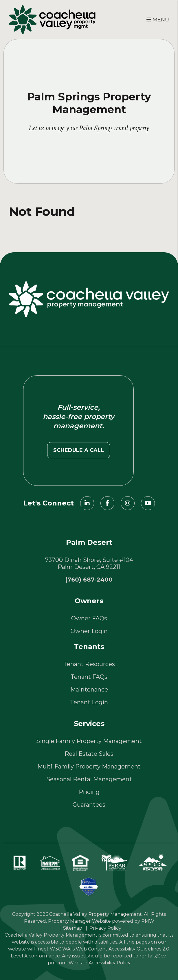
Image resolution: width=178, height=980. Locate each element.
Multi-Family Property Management (89, 766)
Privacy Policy (105, 928)
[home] (52, 19)
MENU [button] (158, 20)
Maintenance (89, 690)
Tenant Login (89, 702)
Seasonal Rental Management (89, 779)
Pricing (89, 792)
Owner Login (89, 631)
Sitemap (73, 928)
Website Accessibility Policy (100, 963)
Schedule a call (79, 450)
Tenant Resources (89, 664)
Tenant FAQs (89, 677)
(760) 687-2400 (89, 580)
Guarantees (89, 805)
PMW (148, 921)
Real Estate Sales (89, 754)
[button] (87, 503)
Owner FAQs (89, 618)
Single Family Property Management (89, 741)
